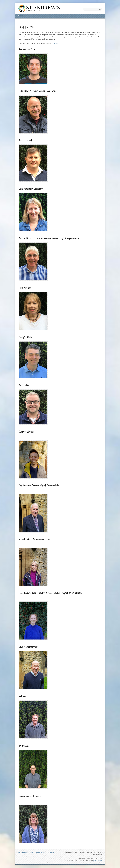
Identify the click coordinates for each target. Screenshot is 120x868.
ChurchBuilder (98, 860)
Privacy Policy (40, 853)
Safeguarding (23, 853)
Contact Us (51, 853)
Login (32, 853)
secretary (55, 43)
